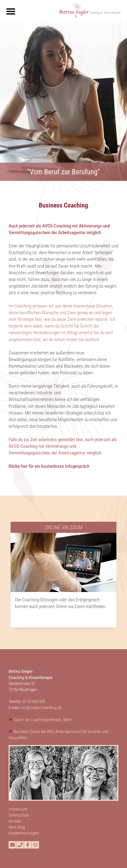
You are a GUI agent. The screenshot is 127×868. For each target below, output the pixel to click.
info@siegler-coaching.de (41, 708)
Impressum (18, 809)
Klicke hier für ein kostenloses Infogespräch (49, 466)
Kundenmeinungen (24, 833)
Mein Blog (17, 827)
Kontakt (15, 821)
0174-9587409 (34, 701)
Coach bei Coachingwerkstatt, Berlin (43, 720)
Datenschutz (19, 815)
